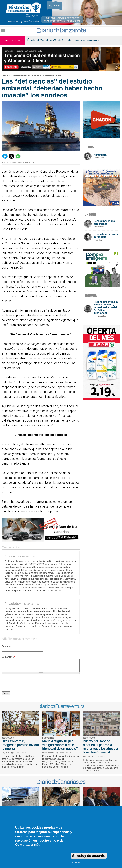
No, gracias (76, 862)
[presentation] (25, 683)
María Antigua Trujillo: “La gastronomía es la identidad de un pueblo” (60, 745)
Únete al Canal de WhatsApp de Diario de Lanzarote (63, 40)
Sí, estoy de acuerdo (89, 856)
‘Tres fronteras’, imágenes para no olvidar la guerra (20, 745)
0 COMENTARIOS (20, 753)
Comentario (8, 657)
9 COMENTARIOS (101, 756)
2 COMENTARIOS (16, 162)
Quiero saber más (28, 845)
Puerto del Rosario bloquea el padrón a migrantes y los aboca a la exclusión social (100, 747)
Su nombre (7, 646)
